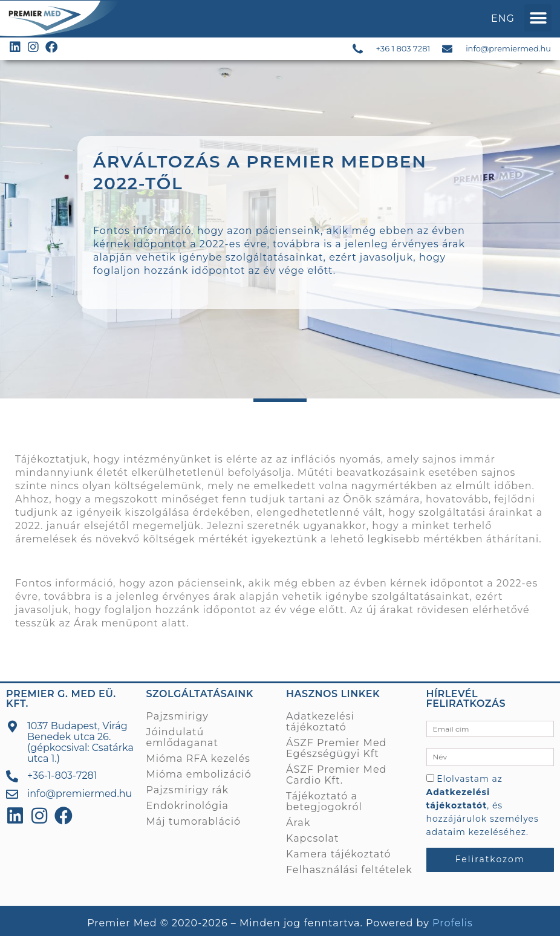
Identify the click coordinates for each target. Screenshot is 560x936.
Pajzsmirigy (178, 716)
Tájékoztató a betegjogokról (324, 801)
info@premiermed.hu (508, 48)
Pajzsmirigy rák (187, 790)
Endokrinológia (187, 806)
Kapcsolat (313, 838)
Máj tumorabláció (194, 821)
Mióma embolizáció (199, 774)
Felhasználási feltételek (349, 870)
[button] (538, 18)
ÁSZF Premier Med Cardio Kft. (336, 775)
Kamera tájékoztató (338, 854)
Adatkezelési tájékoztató (320, 722)
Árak (86, 623)
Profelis (453, 923)
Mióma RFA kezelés (198, 759)
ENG (503, 18)
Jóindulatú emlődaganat (182, 737)
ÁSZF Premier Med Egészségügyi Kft (336, 748)
